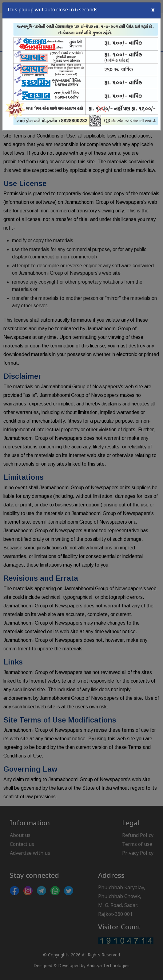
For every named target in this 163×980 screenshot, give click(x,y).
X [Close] (153, 9)
